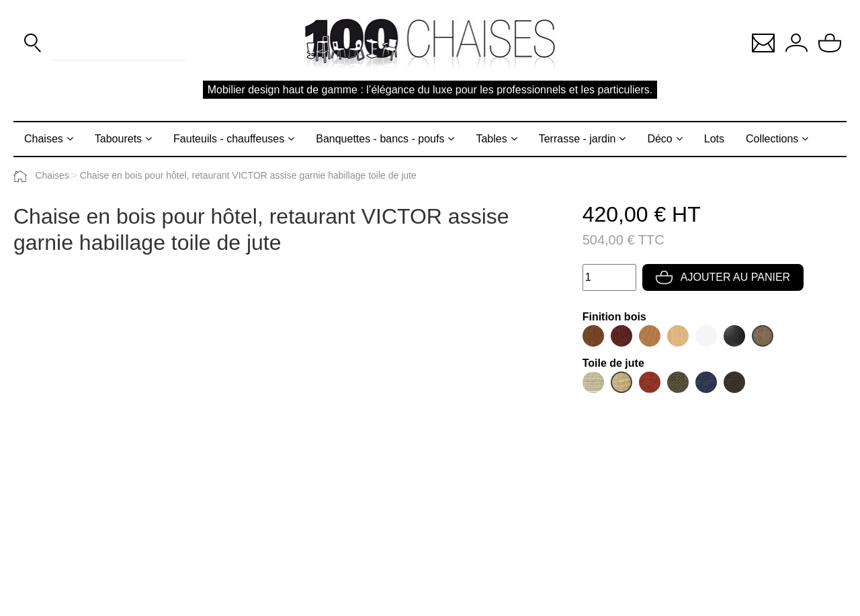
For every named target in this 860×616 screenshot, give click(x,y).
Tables (491, 139)
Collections (772, 139)
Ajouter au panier (723, 277)
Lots (714, 139)
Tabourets (118, 139)
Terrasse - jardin (577, 139)
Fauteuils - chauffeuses (229, 139)
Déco (659, 139)
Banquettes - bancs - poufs (380, 139)
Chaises (44, 139)
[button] (763, 42)
